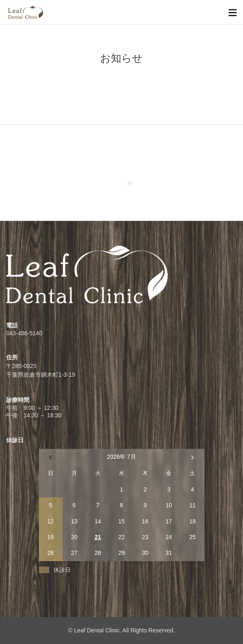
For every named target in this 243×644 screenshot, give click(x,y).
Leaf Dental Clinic (97, 630)
